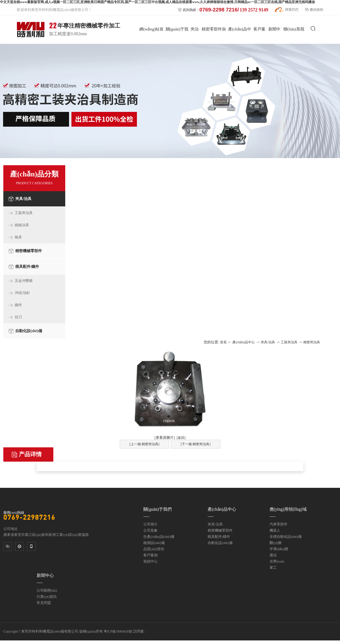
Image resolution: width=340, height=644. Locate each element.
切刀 (18, 317)
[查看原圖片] (165, 438)
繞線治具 (22, 225)
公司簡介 (150, 524)
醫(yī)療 (276, 543)
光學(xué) (277, 561)
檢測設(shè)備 (154, 543)
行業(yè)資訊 (47, 597)
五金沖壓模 (24, 281)
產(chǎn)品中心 (240, 43)
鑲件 (18, 305)
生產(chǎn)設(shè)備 (159, 537)
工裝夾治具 (24, 213)
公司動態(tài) (47, 590)
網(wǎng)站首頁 (151, 43)
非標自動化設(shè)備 (286, 537)
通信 (273, 555)
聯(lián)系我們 (294, 43)
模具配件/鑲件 (27, 267)
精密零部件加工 (214, 43)
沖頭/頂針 (22, 293)
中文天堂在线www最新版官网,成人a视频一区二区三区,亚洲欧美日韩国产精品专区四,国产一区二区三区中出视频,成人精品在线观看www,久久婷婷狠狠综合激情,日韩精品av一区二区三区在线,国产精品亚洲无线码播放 (157, 2)
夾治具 (195, 43)
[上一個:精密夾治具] (144, 444)
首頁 (223, 342)
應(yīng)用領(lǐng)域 (288, 509)
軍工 (273, 568)
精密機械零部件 (29, 251)
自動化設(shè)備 (29, 331)
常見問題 (44, 603)
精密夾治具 (312, 342)
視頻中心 (150, 561)
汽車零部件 (278, 524)
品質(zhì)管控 (154, 549)
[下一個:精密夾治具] (196, 444)
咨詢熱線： (223, 10)
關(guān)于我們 (177, 43)
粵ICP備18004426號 (118, 632)
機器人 (275, 530)
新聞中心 (274, 43)
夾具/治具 (23, 199)
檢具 (18, 237)
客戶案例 (259, 43)
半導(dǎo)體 (279, 549)
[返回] (181, 438)
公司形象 (150, 530)
